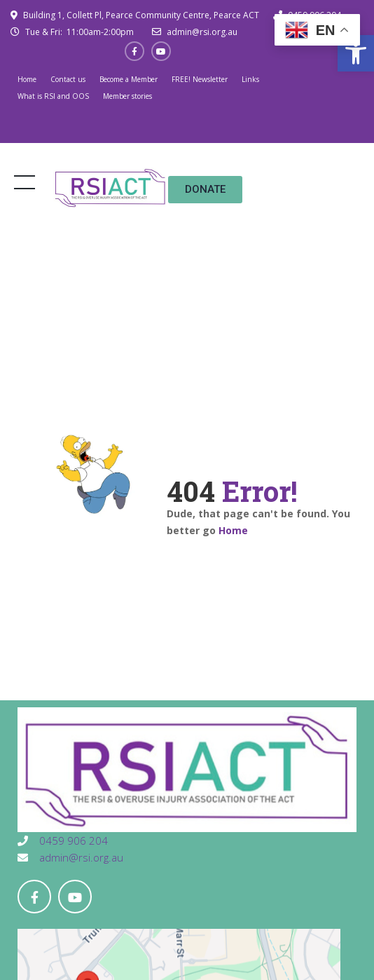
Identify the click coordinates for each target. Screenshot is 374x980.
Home (27, 79)
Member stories (127, 96)
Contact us (68, 79)
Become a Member (129, 79)
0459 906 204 (72, 841)
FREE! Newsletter (200, 79)
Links (250, 79)
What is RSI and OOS (53, 96)
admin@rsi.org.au (201, 32)
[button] (356, 53)
